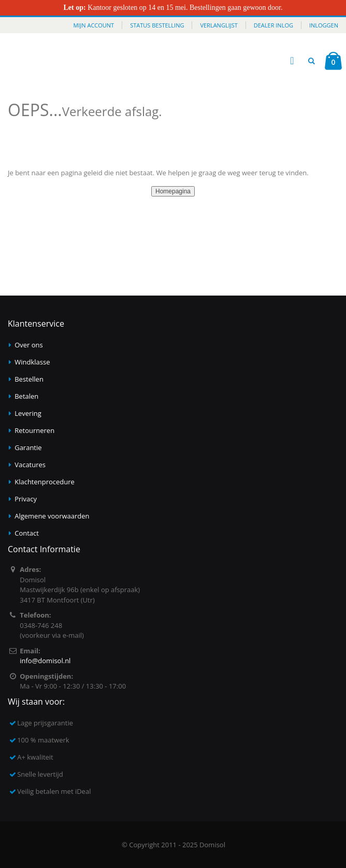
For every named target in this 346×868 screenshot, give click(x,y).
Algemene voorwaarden (52, 516)
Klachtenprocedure (45, 482)
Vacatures (30, 465)
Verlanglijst (219, 25)
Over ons (29, 345)
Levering (28, 413)
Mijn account (93, 25)
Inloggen (324, 25)
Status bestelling (157, 25)
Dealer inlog (273, 25)
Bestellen (29, 379)
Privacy (26, 499)
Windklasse (32, 362)
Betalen (26, 396)
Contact (27, 533)
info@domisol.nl (45, 661)
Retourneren (34, 430)
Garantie (28, 447)
